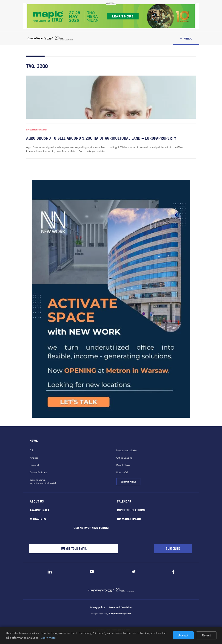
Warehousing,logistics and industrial (43, 482)
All (31, 450)
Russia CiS (122, 472)
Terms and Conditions (121, 607)
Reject (206, 635)
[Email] (73, 549)
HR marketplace (129, 519)
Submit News (128, 482)
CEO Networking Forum (91, 528)
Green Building (38, 472)
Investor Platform (131, 510)
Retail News (123, 465)
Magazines (38, 519)
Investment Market (37, 130)
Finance (34, 458)
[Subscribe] (173, 549)
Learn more (48, 638)
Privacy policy (97, 607)
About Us (37, 501)
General (34, 465)
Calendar (124, 501)
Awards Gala (40, 510)
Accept (183, 635)
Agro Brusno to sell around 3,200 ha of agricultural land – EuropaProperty (101, 138)
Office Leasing (124, 458)
